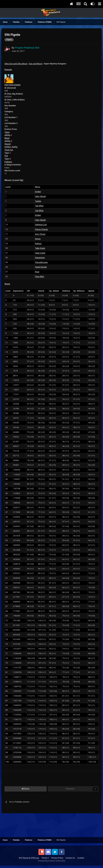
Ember (38, 192)
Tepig (7, 132)
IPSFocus (35, 858)
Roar (37, 272)
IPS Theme (23, 858)
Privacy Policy (57, 858)
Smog (38, 239)
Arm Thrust (40, 234)
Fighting (8, 162)
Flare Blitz (40, 277)
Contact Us (70, 858)
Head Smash (41, 267)
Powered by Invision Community (52, 861)
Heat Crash (40, 253)
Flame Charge (41, 229)
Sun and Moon (36, 64)
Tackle (38, 201)
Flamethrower (41, 262)
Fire (6, 156)
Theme (45, 858)
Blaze (7, 138)
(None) (8, 144)
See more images (12, 85)
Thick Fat (9, 150)
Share (25, 789)
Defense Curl (41, 225)
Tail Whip (39, 206)
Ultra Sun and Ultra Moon (16, 64)
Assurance (40, 258)
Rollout (38, 244)
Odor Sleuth (40, 196)
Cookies (81, 858)
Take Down (40, 248)
